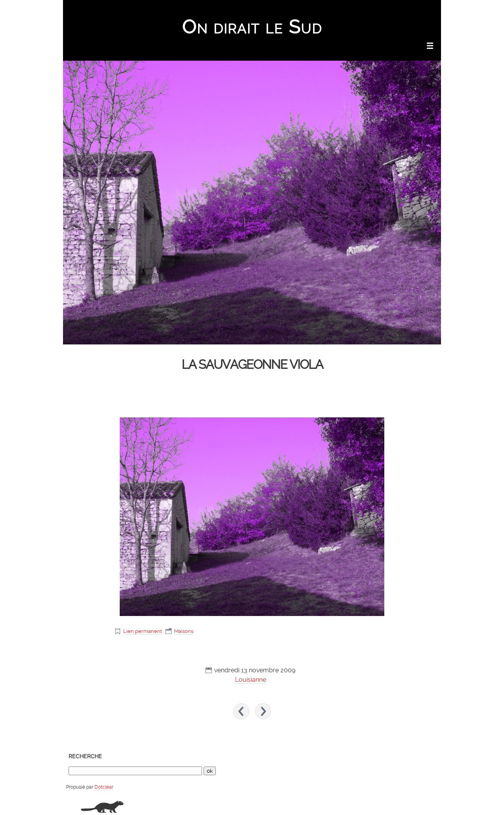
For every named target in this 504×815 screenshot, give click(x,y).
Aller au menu (375, 10)
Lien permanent (143, 631)
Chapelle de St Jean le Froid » (263, 711)
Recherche (85, 756)
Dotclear (104, 787)
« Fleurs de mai (241, 711)
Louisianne (251, 680)
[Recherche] (135, 771)
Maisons (184, 631)
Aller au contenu (335, 10)
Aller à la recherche (417, 10)
